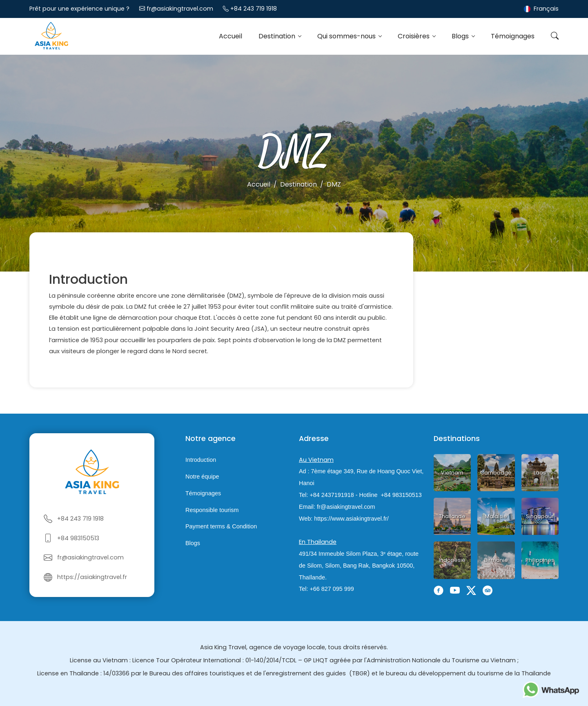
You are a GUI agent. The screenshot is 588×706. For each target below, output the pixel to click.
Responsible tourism (212, 510)
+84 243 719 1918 (254, 9)
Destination (278, 36)
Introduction (201, 460)
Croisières (414, 36)
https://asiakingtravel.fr (92, 577)
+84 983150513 (78, 538)
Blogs (461, 36)
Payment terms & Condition (221, 527)
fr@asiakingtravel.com (180, 9)
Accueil (231, 36)
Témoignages (513, 36)
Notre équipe (202, 477)
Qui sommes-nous (347, 36)
